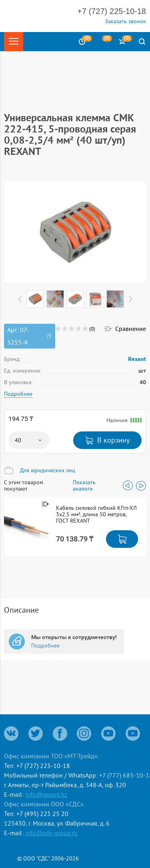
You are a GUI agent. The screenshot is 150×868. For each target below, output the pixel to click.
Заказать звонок (125, 21)
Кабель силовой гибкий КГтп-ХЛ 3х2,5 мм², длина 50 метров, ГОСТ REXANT (96, 514)
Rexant (137, 359)
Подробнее (18, 394)
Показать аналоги (84, 485)
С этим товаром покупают (24, 485)
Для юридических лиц (48, 470)
